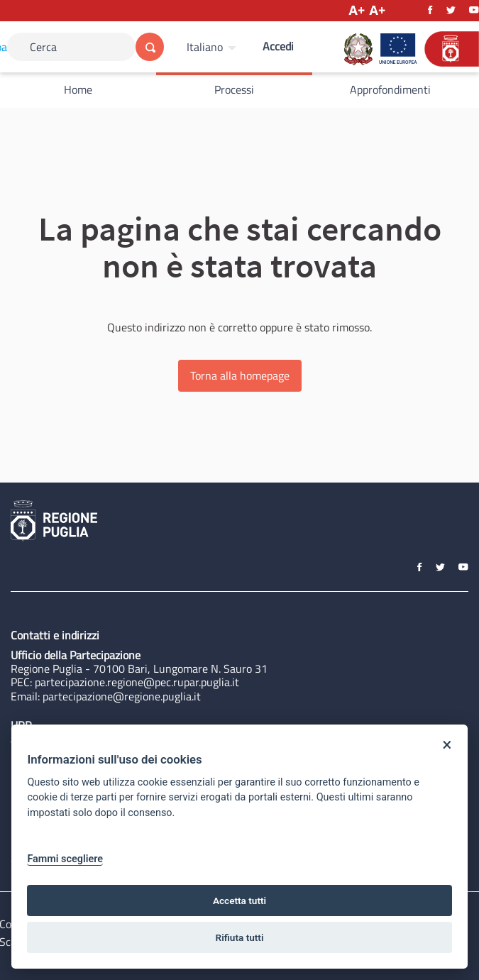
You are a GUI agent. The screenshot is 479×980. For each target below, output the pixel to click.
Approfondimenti (390, 89)
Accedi (278, 46)
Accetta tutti (239, 901)
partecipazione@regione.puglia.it (122, 696)
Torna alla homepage (240, 375)
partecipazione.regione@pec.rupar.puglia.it (137, 682)
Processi (234, 89)
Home (78, 89)
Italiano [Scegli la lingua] (205, 47)
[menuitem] (213, 47)
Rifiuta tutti (240, 937)
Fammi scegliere (65, 859)
